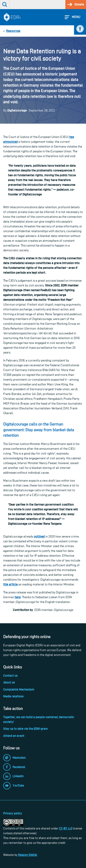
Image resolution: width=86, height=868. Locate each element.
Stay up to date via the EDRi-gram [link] (25, 729)
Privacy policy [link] (13, 813)
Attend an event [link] (14, 736)
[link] (80, 29)
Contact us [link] (10, 676)
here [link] (18, 597)
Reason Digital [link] (28, 855)
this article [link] (10, 584)
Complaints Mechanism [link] (19, 689)
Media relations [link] (13, 696)
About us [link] (9, 682)
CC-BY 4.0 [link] (65, 828)
